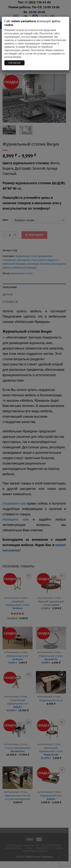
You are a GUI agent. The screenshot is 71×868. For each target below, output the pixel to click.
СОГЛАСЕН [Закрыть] (14, 63)
